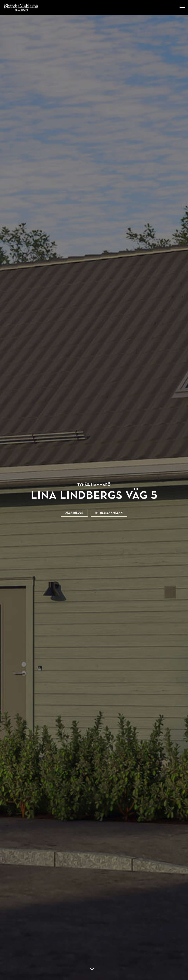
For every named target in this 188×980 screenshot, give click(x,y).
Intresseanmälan (109, 513)
